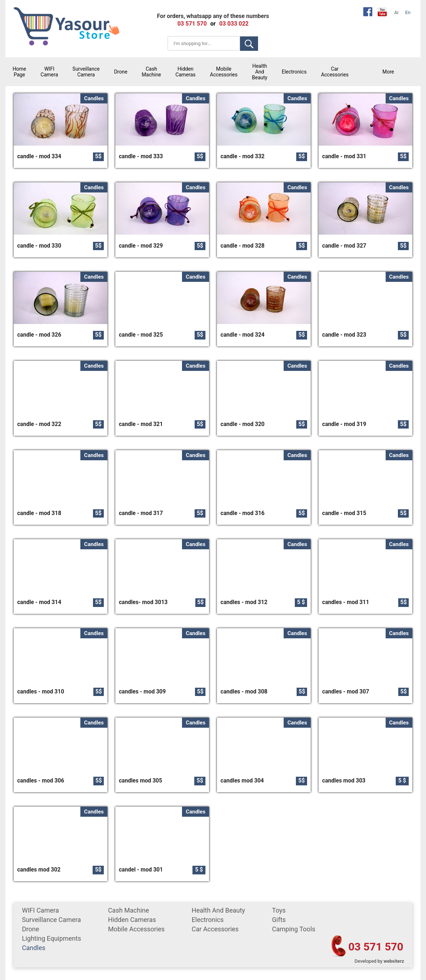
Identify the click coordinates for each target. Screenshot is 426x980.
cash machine (151, 72)
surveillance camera (86, 72)
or (213, 24)
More (388, 72)
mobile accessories (224, 72)
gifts (279, 920)
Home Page (19, 72)
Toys (279, 910)
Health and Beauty (260, 72)
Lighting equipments (52, 938)
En (408, 12)
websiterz (394, 961)
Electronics (294, 72)
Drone (121, 72)
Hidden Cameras (186, 72)
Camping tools (294, 929)
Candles (34, 948)
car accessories (335, 72)
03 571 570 (376, 947)
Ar (397, 12)
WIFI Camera (50, 72)
